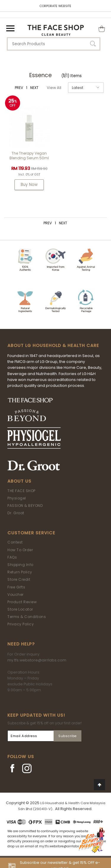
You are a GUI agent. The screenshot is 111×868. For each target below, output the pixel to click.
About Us (19, 481)
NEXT (34, 88)
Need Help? (21, 644)
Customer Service (31, 533)
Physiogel (17, 498)
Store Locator (20, 609)
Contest (15, 542)
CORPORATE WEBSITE (55, 6)
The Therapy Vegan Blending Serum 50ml (29, 156)
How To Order (20, 550)
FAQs (12, 557)
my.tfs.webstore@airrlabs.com (37, 660)
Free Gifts (16, 587)
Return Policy (20, 572)
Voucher (16, 594)
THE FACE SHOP (21, 491)
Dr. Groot (16, 513)
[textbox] (54, 44)
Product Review (22, 602)
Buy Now (29, 185)
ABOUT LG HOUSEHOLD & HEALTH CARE (53, 345)
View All (54, 88)
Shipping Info (20, 565)
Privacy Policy (21, 624)
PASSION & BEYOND (25, 506)
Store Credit (19, 579)
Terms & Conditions (27, 617)
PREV (19, 88)
